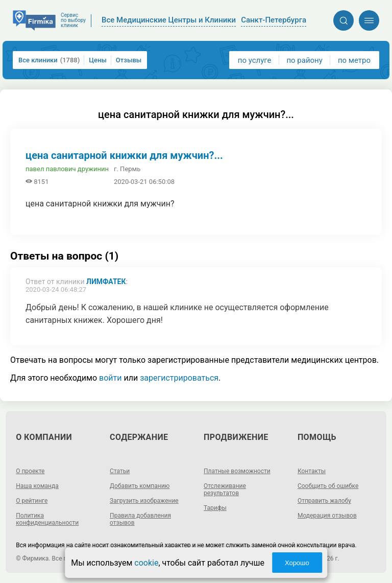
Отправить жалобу (324, 501)
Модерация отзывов (327, 516)
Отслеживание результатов (225, 489)
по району (304, 60)
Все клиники (49, 60)
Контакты (312, 471)
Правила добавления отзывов (140, 519)
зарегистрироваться (179, 378)
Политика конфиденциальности (47, 519)
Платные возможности (237, 471)
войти (110, 378)
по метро (354, 60)
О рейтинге (32, 501)
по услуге (255, 60)
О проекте (30, 471)
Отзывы (129, 60)
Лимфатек (106, 282)
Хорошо (297, 563)
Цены (98, 60)
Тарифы (215, 508)
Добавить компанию (140, 486)
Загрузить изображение (144, 501)
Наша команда (37, 486)
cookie (146, 563)
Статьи (120, 471)
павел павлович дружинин (67, 169)
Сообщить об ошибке (328, 486)
